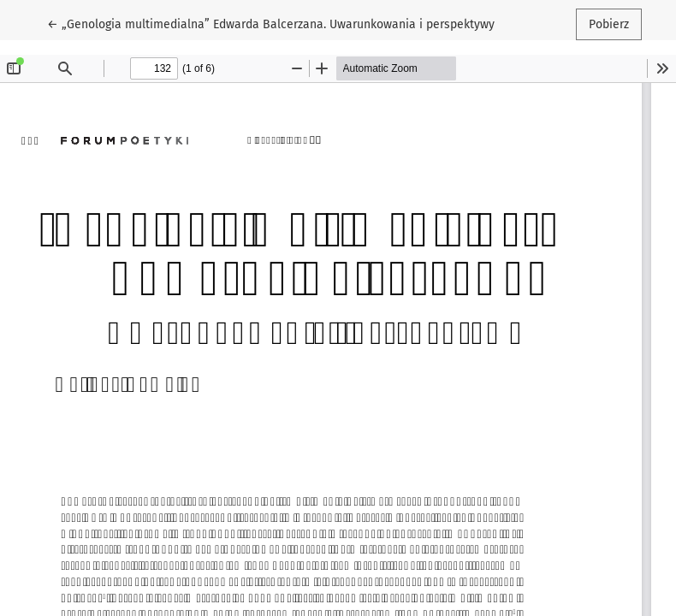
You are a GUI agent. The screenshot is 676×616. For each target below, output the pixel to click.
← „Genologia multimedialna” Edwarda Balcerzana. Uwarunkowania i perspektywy (271, 23)
